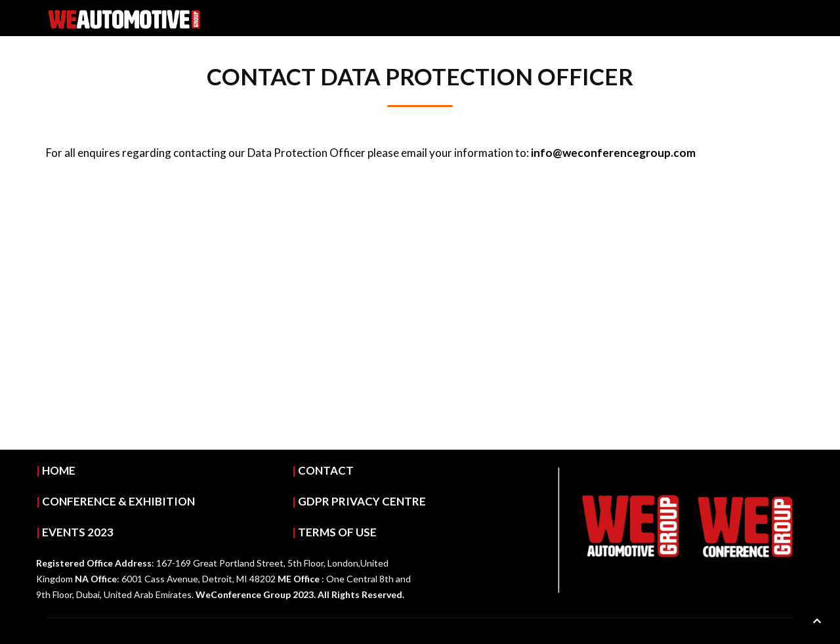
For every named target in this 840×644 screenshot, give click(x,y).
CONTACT (326, 470)
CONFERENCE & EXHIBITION (118, 501)
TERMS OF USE (337, 532)
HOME (59, 470)
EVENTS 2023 (78, 532)
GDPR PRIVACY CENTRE (362, 501)
